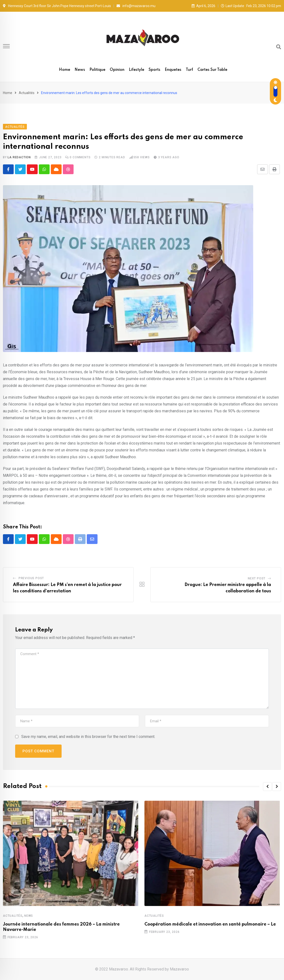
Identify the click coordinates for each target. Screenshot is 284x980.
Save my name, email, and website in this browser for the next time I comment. (88, 737)
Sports (154, 70)
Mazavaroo (179, 969)
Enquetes (173, 70)
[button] (267, 787)
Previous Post (31, 578)
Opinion (117, 70)
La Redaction (19, 157)
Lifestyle (137, 70)
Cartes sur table (212, 70)
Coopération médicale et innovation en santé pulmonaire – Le (210, 924)
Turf (189, 70)
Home (65, 70)
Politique (97, 70)
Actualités (27, 93)
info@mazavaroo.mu (139, 6)
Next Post (257, 578)
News (80, 70)
